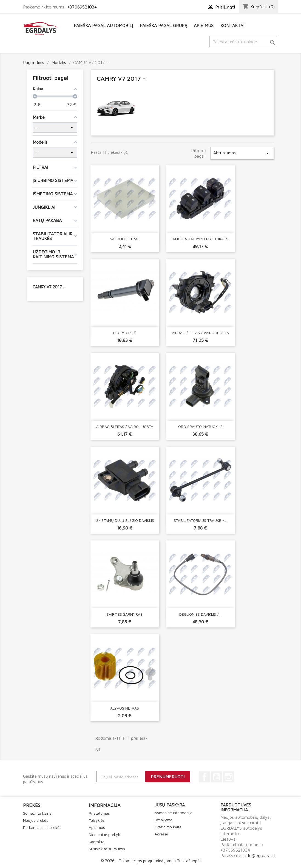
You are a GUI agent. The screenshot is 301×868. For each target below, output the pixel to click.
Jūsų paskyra (170, 805)
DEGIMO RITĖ (125, 333)
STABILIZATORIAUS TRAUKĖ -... (200, 520)
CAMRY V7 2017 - (49, 287)
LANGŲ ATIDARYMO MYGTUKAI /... (200, 239)
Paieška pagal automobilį (103, 25)
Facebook (205, 777)
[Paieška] (244, 42)
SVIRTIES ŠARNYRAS (125, 614)
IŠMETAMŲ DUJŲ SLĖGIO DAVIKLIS (125, 520)
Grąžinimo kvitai (168, 827)
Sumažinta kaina (37, 813)
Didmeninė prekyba (106, 834)
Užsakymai (164, 820)
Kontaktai (232, 25)
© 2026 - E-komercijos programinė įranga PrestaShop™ (150, 861)
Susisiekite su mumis (107, 849)
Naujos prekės (36, 820)
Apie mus (204, 25)
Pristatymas (99, 813)
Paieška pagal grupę (163, 25)
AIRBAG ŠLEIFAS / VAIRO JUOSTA (200, 333)
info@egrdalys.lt (260, 855)
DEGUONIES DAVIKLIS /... (200, 614)
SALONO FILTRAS (125, 239)
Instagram (229, 777)
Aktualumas (242, 153)
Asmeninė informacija (174, 813)
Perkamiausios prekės (42, 827)
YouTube (217, 777)
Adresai (161, 834)
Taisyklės (97, 820)
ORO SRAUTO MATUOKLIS (200, 426)
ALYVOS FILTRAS (125, 708)
